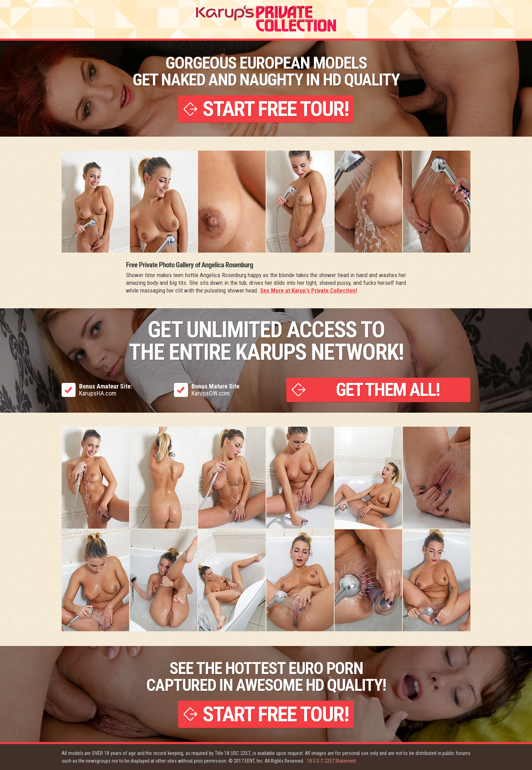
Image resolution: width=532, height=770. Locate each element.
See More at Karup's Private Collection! (309, 290)
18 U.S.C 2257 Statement (331, 761)
